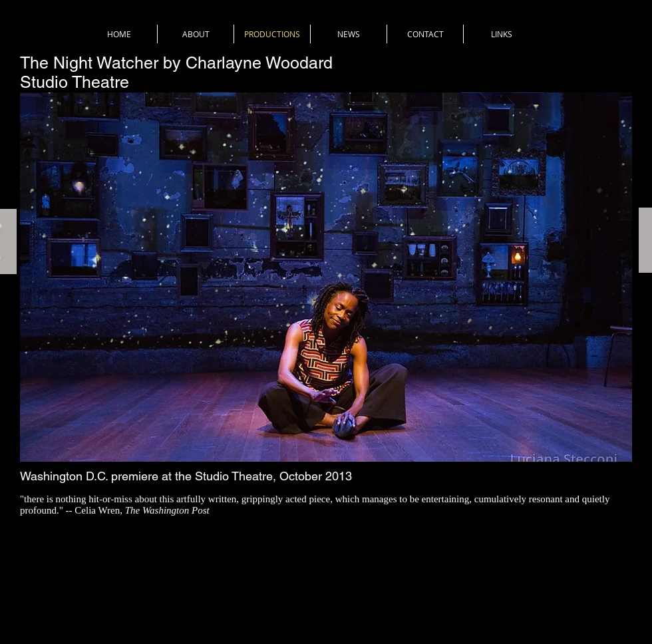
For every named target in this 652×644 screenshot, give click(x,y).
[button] (326, 277)
